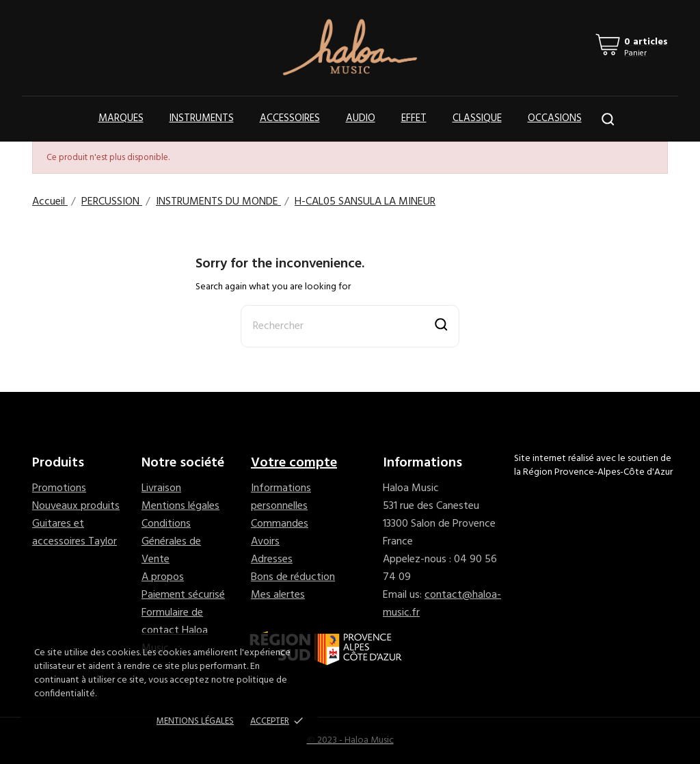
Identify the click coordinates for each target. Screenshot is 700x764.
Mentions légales (180, 506)
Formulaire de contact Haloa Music (175, 631)
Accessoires (290, 118)
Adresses (272, 559)
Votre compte (294, 463)
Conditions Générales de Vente (171, 542)
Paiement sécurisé (183, 595)
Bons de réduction (293, 577)
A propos (163, 577)
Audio (361, 118)
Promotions (59, 488)
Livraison (161, 488)
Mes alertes (278, 595)
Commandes (280, 524)
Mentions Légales (195, 721)
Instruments (202, 118)
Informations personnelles (281, 497)
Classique (477, 118)
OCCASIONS (555, 118)
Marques (121, 118)
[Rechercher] (350, 326)
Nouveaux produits (76, 506)
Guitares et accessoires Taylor (75, 533)
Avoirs (265, 542)
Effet (414, 118)
